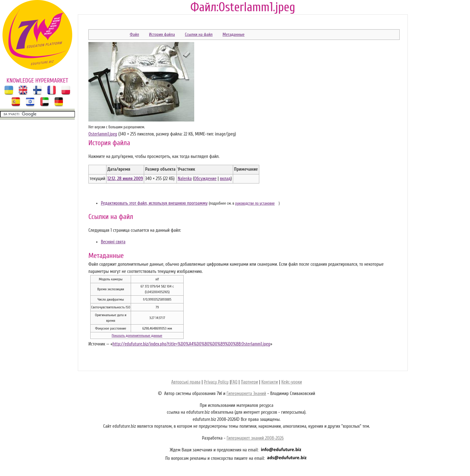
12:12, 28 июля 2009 (125, 179)
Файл (134, 34)
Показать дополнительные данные (137, 336)
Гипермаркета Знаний (246, 394)
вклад (225, 179)
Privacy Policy (216, 382)
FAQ (234, 382)
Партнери (249, 382)
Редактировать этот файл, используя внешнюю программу (154, 203)
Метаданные (233, 34)
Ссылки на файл (199, 34)
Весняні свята (113, 242)
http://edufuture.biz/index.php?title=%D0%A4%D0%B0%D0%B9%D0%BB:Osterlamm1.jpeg (191, 344)
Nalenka (185, 179)
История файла (162, 34)
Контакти (270, 382)
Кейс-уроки (292, 382)
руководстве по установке (255, 203)
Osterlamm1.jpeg (103, 134)
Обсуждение (205, 179)
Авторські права (186, 382)
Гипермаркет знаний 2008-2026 (255, 438)
